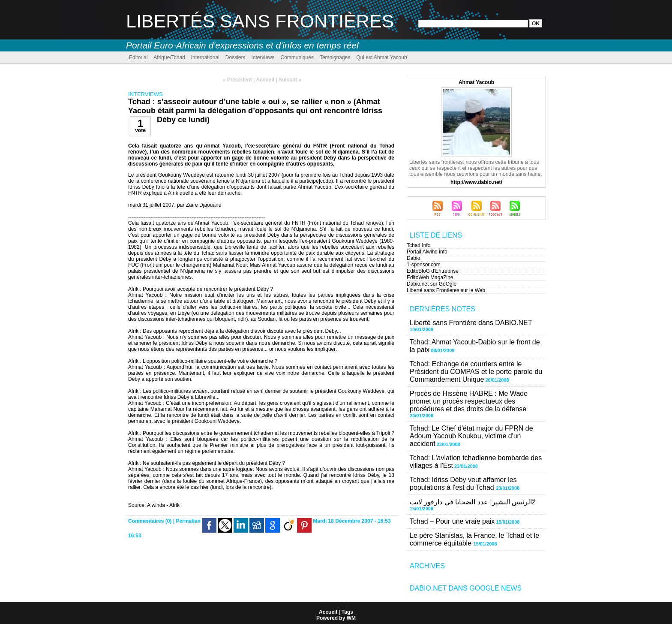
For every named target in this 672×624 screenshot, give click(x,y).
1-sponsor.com (424, 265)
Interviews (263, 57)
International (205, 57)
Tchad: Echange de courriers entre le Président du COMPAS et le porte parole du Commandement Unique (476, 372)
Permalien (188, 521)
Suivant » (290, 80)
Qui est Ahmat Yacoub (381, 57)
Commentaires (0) (151, 521)
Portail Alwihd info (427, 252)
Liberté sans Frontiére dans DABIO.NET (471, 323)
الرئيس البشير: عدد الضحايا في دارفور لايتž (472, 502)
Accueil (265, 80)
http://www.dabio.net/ (476, 182)
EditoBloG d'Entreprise (433, 271)
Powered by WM (336, 618)
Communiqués (297, 57)
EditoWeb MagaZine (430, 277)
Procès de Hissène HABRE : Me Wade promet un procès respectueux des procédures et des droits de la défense (469, 401)
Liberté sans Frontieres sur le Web (446, 290)
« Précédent (237, 80)
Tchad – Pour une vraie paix (452, 521)
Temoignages (335, 57)
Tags (347, 612)
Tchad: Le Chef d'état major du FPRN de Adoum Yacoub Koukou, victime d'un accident (471, 436)
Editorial (138, 57)
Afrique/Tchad (169, 57)
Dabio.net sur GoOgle (432, 284)
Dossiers (235, 57)
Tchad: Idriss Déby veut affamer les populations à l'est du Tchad (463, 484)
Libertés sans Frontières (260, 21)
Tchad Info (418, 245)
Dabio (413, 258)
